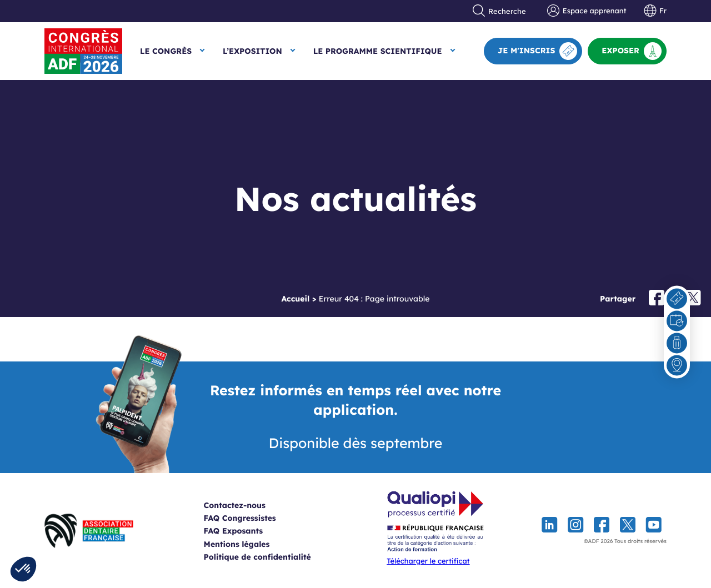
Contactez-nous (248, 505)
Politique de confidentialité (271, 557)
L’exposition (252, 51)
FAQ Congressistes (253, 518)
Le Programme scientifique (378, 51)
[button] (23, 569)
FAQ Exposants (247, 531)
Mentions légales (250, 544)
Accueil (295, 299)
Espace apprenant (587, 11)
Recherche (499, 11)
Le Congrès (166, 51)
